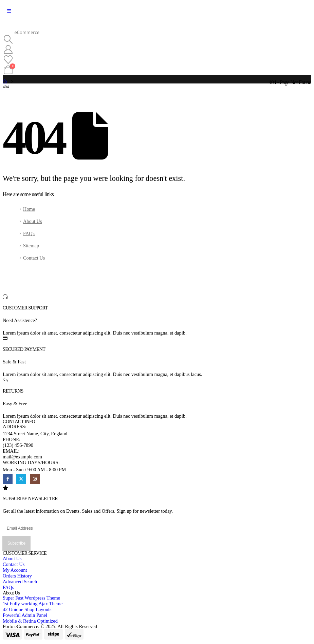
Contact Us (34, 258)
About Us (33, 221)
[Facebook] (8, 479)
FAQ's (29, 233)
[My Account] (8, 50)
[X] (21, 479)
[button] (8, 40)
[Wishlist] (8, 60)
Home (29, 209)
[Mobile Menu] (9, 11)
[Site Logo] (21, 27)
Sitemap (31, 246)
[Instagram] (35, 479)
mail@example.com (22, 457)
